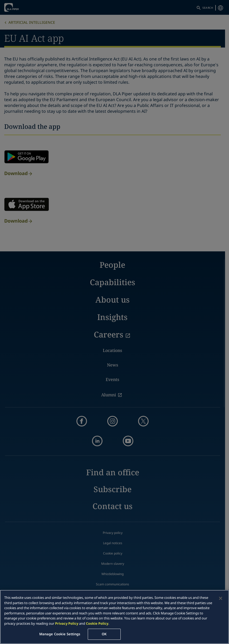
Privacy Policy (67, 623)
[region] (115, 617)
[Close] (221, 598)
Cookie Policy (97, 623)
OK (104, 634)
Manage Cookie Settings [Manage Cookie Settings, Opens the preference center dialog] (60, 634)
